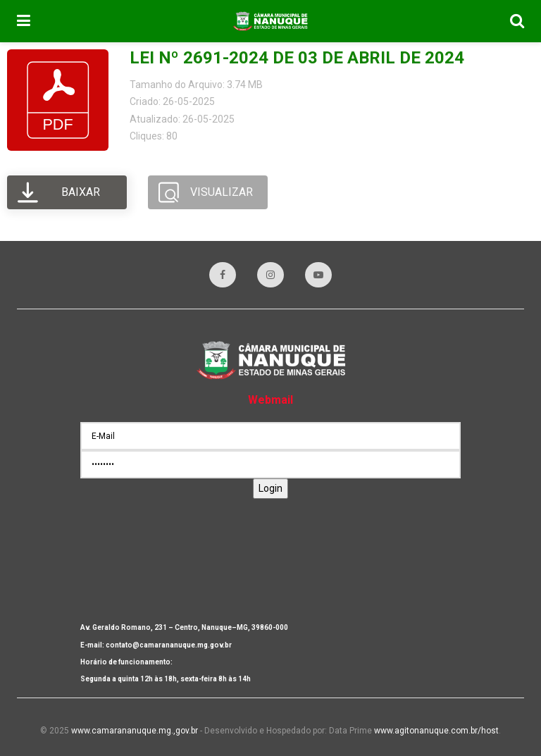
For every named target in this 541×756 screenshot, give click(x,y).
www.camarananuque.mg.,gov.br (135, 731)
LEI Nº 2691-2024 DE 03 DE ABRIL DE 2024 (297, 58)
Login (270, 488)
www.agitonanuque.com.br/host (436, 731)
